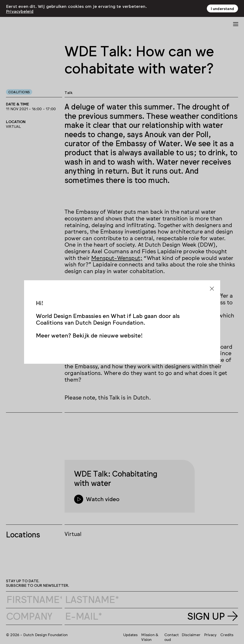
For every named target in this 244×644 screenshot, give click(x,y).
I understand (222, 8)
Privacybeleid (20, 11)
